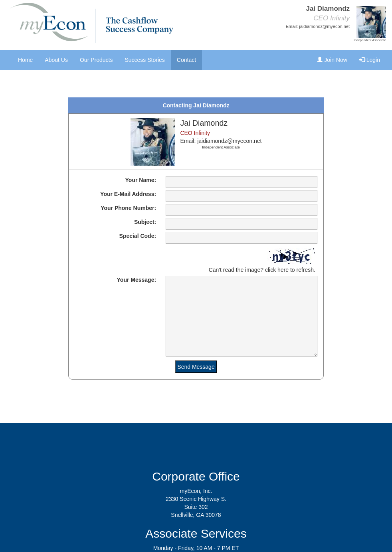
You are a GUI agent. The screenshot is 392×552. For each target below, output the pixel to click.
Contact (186, 60)
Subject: (145, 222)
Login (370, 60)
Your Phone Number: (128, 208)
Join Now (332, 60)
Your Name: (141, 180)
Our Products (96, 60)
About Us (56, 60)
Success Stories (145, 60)
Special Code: (138, 236)
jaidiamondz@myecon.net (324, 26)
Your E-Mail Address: (128, 194)
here (283, 270)
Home (25, 60)
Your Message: (137, 280)
